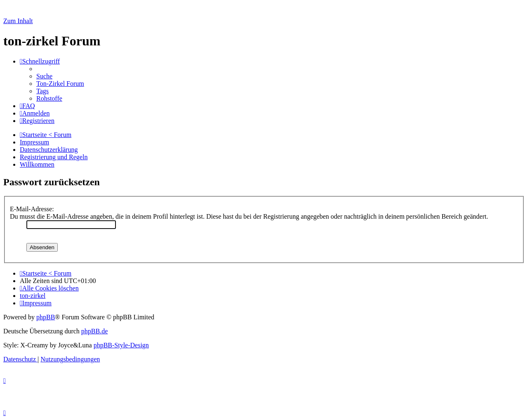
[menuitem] (44, 76)
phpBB (46, 317)
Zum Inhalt (18, 21)
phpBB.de (94, 331)
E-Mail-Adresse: (32, 209)
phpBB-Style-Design (121, 345)
